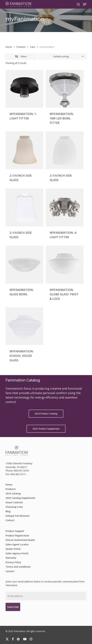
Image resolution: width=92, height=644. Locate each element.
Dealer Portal (13, 549)
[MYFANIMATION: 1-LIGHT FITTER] (25, 89)
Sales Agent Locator (17, 544)
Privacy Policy (13, 562)
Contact (10, 520)
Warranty (11, 558)
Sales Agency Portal (17, 553)
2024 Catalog (13, 493)
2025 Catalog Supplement (20, 498)
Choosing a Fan (14, 507)
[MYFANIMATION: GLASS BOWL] (25, 265)
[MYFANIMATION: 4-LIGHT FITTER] (65, 207)
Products (21, 47)
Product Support (15, 531)
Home (9, 47)
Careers (10, 571)
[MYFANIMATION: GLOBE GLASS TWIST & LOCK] (65, 265)
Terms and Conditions (18, 567)
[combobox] (62, 57)
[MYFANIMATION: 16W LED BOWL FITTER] (65, 89)
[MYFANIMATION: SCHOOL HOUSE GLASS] (25, 326)
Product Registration (17, 535)
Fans (33, 47)
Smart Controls (14, 502)
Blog (8, 511)
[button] (85, 4)
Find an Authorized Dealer (20, 540)
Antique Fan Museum (18, 516)
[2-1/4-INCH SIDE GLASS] (25, 150)
